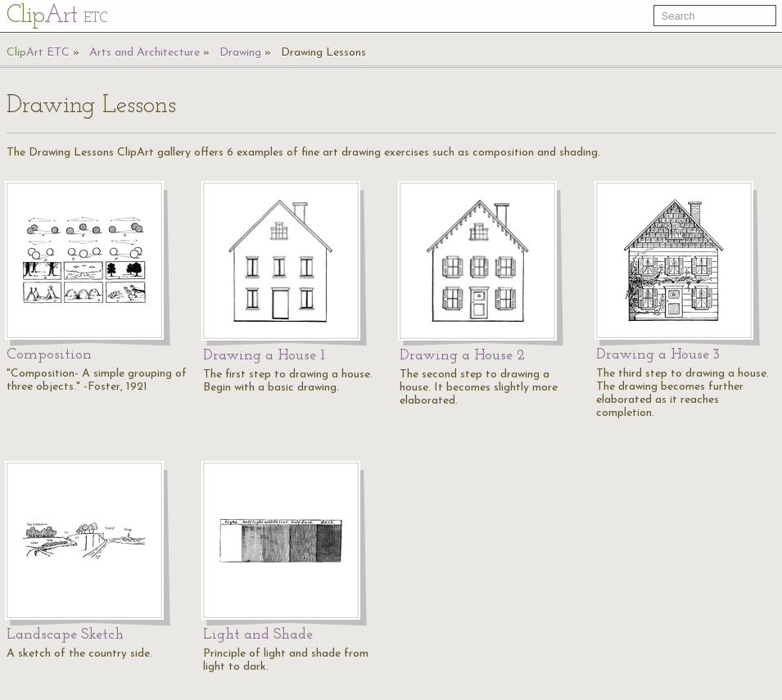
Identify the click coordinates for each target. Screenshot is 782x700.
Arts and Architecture (145, 53)
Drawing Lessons (323, 53)
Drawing (240, 53)
